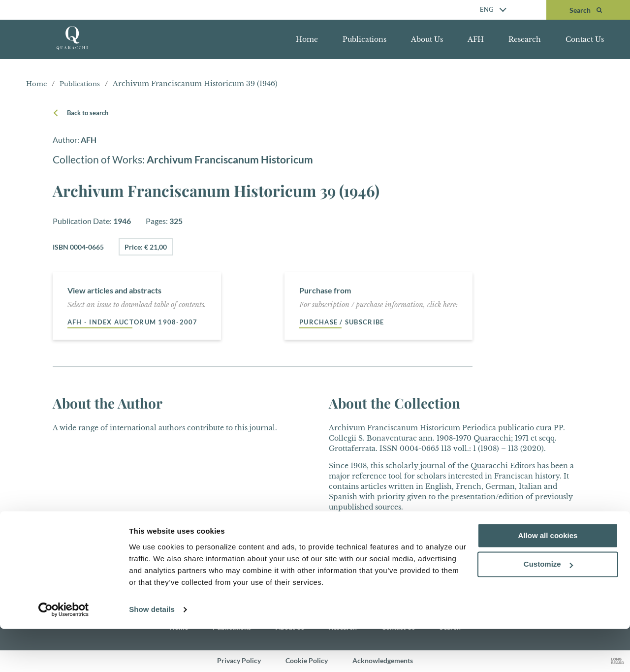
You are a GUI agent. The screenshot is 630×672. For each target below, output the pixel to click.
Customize (548, 608)
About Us (427, 39)
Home (307, 39)
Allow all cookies (548, 579)
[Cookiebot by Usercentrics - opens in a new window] (64, 653)
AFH (476, 39)
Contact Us (585, 39)
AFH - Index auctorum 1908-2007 (136, 322)
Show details (152, 653)
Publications (364, 39)
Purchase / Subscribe (345, 322)
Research (525, 39)
